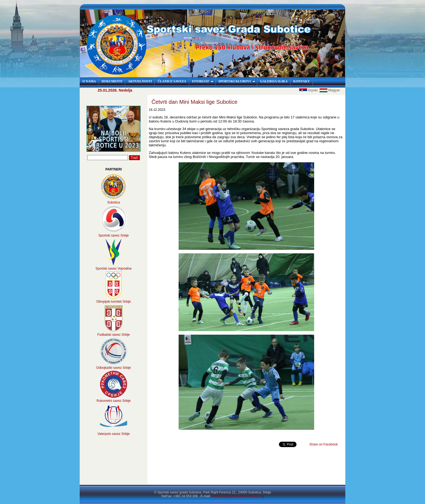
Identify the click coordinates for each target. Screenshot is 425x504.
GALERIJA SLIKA (274, 81)
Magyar (330, 90)
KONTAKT (301, 81)
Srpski (309, 90)
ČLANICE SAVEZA (172, 81)
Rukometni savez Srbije (114, 401)
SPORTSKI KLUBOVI (237, 81)
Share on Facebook (323, 444)
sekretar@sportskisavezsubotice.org (238, 496)
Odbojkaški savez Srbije (114, 368)
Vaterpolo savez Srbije (113, 434)
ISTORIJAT (203, 81)
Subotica (114, 202)
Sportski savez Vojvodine (113, 269)
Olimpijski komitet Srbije (113, 302)
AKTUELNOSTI (140, 81)
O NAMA (89, 81)
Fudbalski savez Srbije (114, 335)
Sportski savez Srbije (114, 235)
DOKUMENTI (112, 81)
